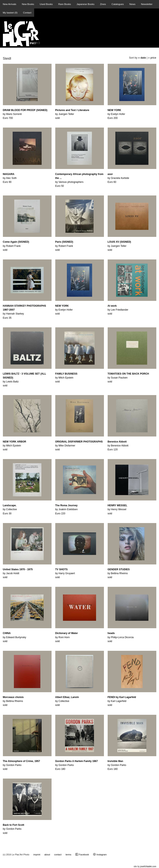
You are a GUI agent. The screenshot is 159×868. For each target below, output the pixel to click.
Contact (27, 13)
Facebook (82, 854)
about (47, 855)
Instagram (100, 854)
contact (58, 855)
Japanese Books (86, 4)
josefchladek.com (148, 866)
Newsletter (147, 4)
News (132, 4)
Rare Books (65, 4)
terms (69, 855)
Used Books (46, 4)
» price (152, 58)
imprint (37, 855)
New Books (28, 4)
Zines (103, 4)
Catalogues (118, 4)
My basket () (10, 13)
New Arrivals (10, 4)
